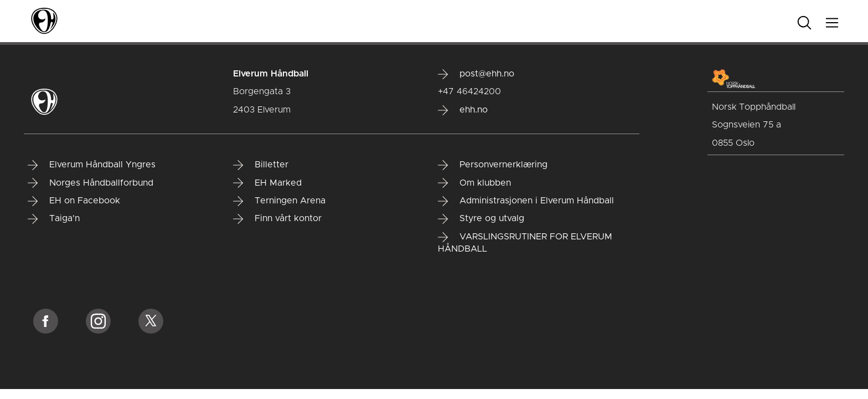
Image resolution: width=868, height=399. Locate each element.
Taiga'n (54, 219)
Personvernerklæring (493, 165)
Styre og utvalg (481, 219)
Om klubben (474, 183)
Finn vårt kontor (277, 219)
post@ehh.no (476, 74)
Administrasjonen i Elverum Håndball (526, 201)
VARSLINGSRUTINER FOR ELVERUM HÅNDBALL (525, 243)
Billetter (261, 165)
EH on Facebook (74, 201)
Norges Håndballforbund (91, 183)
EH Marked (267, 183)
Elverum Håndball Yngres (92, 165)
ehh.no (463, 110)
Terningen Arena (279, 201)
